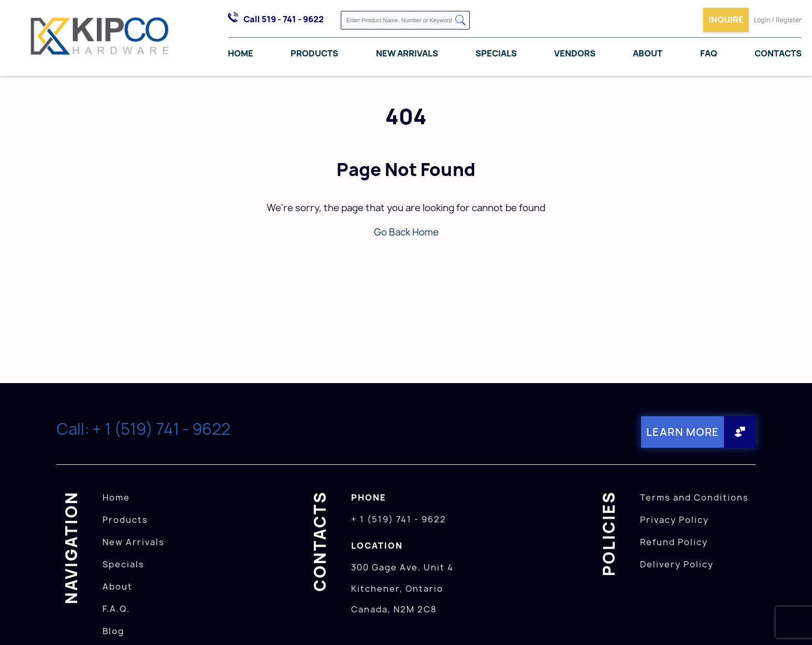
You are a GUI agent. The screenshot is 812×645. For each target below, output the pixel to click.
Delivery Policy (677, 564)
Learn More (683, 432)
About (648, 53)
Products (314, 53)
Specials (496, 53)
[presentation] (792, 622)
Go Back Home (406, 232)
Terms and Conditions (694, 497)
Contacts (778, 53)
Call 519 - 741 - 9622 (284, 19)
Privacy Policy (675, 520)
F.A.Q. (116, 609)
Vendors (575, 53)
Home (241, 53)
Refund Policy (674, 542)
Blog (113, 631)
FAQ (709, 53)
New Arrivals (407, 53)
